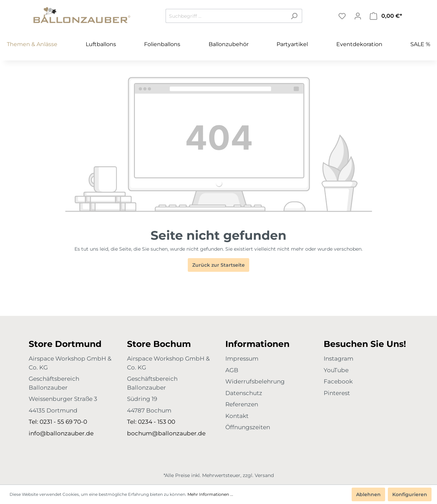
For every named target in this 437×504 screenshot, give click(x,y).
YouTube (336, 370)
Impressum (242, 359)
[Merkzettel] (342, 16)
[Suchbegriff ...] (226, 16)
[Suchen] (294, 16)
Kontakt (237, 416)
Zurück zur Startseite (218, 265)
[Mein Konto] (358, 16)
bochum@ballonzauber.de (166, 433)
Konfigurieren (410, 494)
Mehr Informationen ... (210, 494)
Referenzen (242, 404)
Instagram (339, 359)
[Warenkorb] (386, 16)
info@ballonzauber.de (61, 433)
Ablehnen (368, 494)
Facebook (338, 381)
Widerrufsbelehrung (255, 381)
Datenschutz (244, 393)
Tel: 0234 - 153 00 (151, 422)
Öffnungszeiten (248, 427)
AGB (232, 370)
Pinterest (337, 393)
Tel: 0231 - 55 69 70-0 (58, 422)
